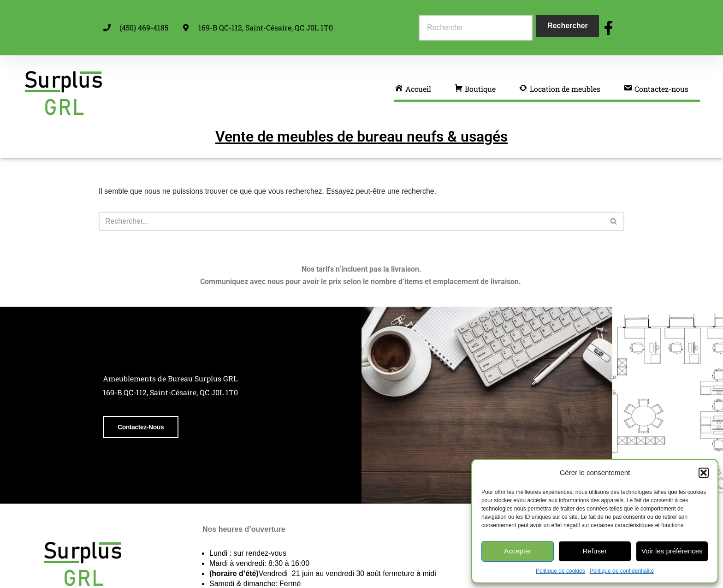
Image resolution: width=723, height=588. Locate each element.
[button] (704, 473)
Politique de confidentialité (622, 571)
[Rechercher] (351, 221)
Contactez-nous (139, 455)
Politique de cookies (560, 571)
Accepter (518, 551)
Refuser (595, 551)
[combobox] (476, 28)
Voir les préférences (672, 551)
